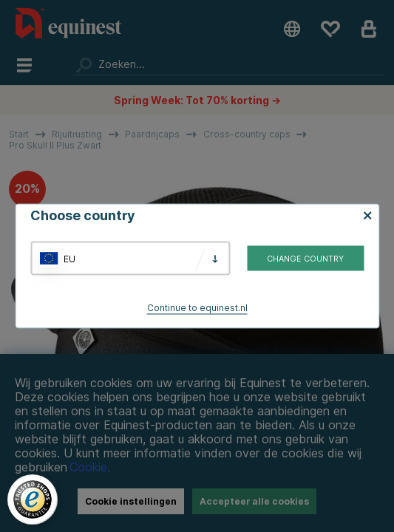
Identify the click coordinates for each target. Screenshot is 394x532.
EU (69, 258)
